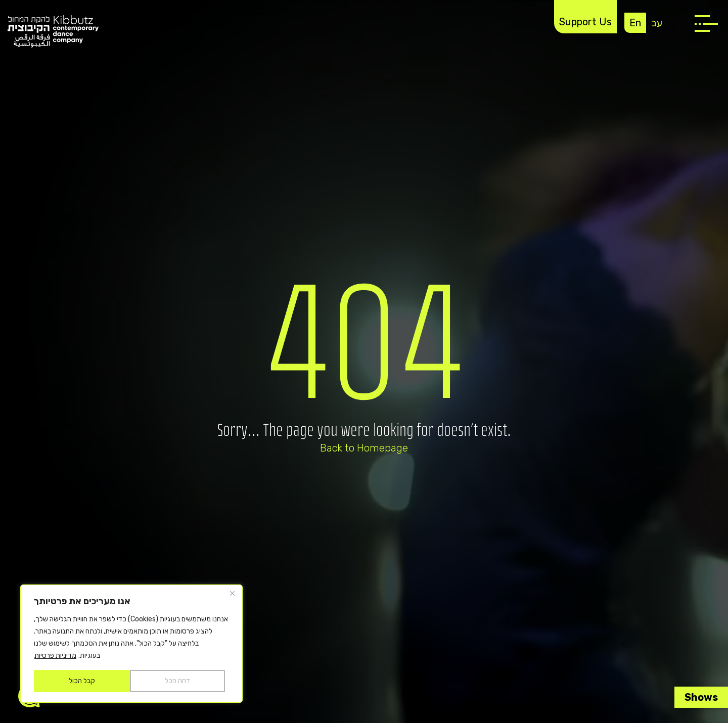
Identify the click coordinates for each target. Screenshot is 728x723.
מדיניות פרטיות (55, 656)
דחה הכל (177, 681)
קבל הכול (82, 681)
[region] (131, 644)
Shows (701, 697)
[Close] (232, 593)
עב (657, 23)
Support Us (585, 22)
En (635, 23)
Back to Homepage (364, 448)
